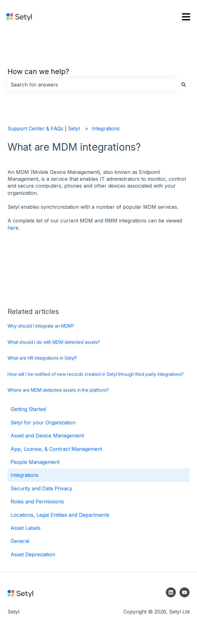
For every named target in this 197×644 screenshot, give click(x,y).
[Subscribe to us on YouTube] (185, 592)
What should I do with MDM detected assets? (54, 342)
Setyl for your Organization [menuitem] (43, 422)
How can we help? (38, 72)
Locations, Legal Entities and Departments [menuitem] (60, 515)
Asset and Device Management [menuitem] (47, 436)
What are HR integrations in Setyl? (42, 358)
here (13, 228)
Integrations (106, 128)
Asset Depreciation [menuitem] (33, 554)
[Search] (184, 85)
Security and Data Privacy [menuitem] (41, 488)
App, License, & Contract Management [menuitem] (56, 449)
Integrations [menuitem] (25, 475)
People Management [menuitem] (35, 462)
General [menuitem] (20, 541)
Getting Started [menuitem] (28, 409)
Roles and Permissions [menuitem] (37, 502)
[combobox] (93, 85)
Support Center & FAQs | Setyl (44, 128)
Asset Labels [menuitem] (26, 528)
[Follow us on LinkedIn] (171, 592)
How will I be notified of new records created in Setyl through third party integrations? (96, 374)
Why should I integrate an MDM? (41, 326)
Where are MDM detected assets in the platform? (58, 390)
